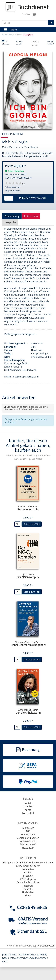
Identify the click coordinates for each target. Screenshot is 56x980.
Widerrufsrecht (28, 841)
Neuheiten (28, 869)
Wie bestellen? (28, 844)
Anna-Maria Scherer (28, 710)
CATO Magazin (28, 879)
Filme (28, 895)
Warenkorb (28, 807)
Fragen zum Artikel (13, 191)
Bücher (28, 873)
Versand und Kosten (28, 838)
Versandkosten (46, 946)
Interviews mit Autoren (28, 866)
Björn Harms (28, 574)
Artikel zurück (19, 43)
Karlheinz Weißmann (28, 507)
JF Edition (28, 876)
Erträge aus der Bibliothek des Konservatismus (28, 863)
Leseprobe (10, 222)
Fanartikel (28, 889)
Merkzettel (28, 813)
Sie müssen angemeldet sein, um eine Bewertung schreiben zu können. (26, 408)
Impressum (28, 828)
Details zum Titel (32, 524)
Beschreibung (12, 216)
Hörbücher (28, 892)
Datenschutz (28, 835)
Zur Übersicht (6, 43)
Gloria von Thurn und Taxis (28, 642)
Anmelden (26, 14)
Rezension (31, 216)
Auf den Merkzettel (13, 187)
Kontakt (28, 803)
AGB (28, 831)
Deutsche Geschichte (28, 882)
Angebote (28, 886)
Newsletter (28, 848)
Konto (28, 810)
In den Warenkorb (32, 198)
